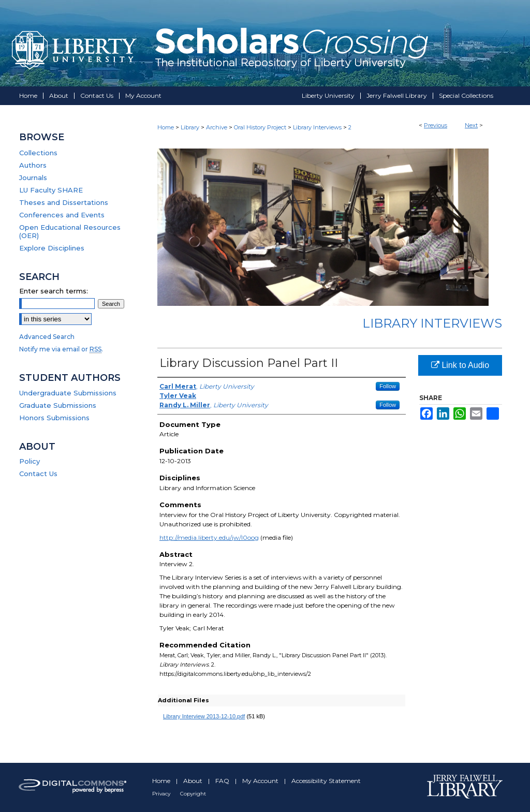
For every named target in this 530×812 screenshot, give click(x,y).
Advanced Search (47, 337)
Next (471, 125)
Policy (30, 461)
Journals (33, 178)
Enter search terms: (54, 291)
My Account (261, 781)
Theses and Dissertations (64, 202)
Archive (217, 127)
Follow (388, 386)
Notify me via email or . (61, 349)
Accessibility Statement (326, 781)
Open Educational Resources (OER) (70, 231)
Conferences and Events (62, 215)
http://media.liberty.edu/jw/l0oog (209, 537)
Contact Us (38, 474)
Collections (38, 153)
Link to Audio (460, 365)
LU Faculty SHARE (51, 190)
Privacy (162, 794)
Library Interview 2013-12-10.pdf (204, 716)
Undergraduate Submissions (68, 393)
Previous (436, 125)
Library (190, 127)
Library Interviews (317, 127)
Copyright (193, 794)
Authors (33, 165)
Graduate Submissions (58, 405)
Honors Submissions (54, 418)
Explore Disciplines (52, 248)
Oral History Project (260, 127)
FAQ (223, 781)
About (194, 781)
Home (166, 127)
